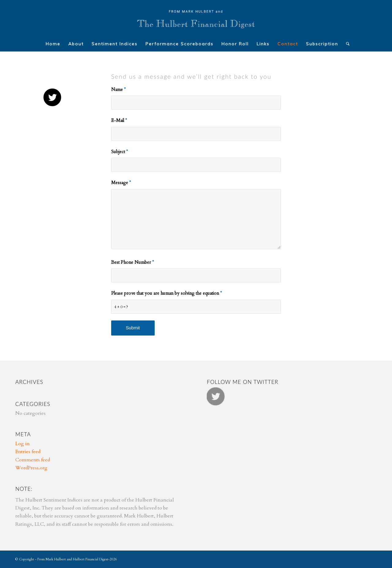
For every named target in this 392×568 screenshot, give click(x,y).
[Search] (346, 44)
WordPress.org (31, 468)
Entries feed (28, 452)
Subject (119, 152)
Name (118, 89)
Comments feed (33, 460)
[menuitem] (53, 44)
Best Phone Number (132, 262)
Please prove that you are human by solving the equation (166, 293)
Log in (23, 444)
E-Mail (119, 120)
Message (121, 183)
